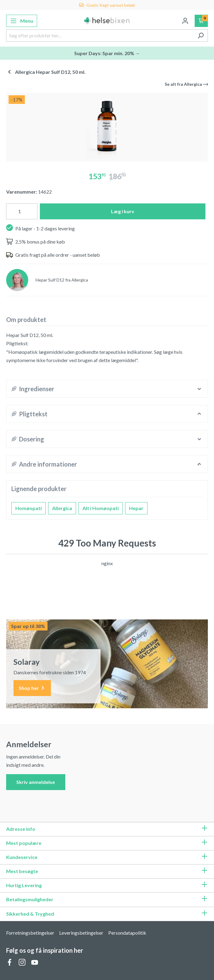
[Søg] (201, 36)
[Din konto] (185, 21)
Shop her (32, 688)
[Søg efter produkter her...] (100, 36)
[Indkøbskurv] (201, 21)
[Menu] (22, 21)
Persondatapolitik (127, 933)
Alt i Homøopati (101, 508)
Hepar (136, 508)
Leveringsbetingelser (81, 933)
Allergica (62, 508)
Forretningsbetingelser (30, 933)
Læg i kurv (123, 211)
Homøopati (29, 508)
